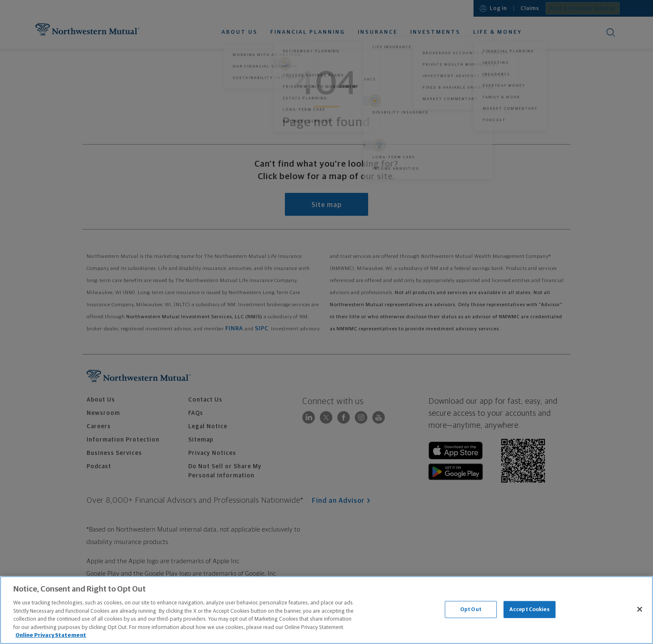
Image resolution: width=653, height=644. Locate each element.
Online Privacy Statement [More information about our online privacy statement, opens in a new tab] (51, 635)
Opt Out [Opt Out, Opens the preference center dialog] (471, 609)
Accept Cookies (530, 609)
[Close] (640, 609)
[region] (326, 610)
